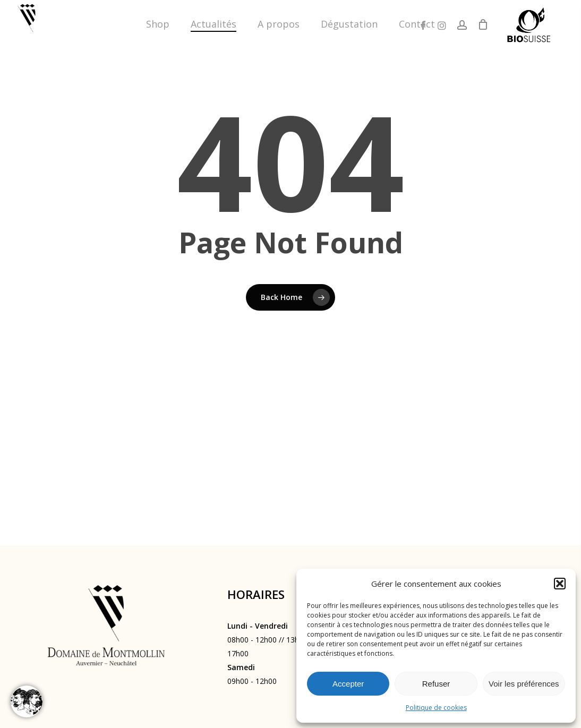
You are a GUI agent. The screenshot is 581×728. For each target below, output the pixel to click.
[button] (560, 584)
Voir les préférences (524, 684)
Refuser (436, 684)
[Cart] (483, 24)
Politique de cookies (436, 708)
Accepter (348, 684)
